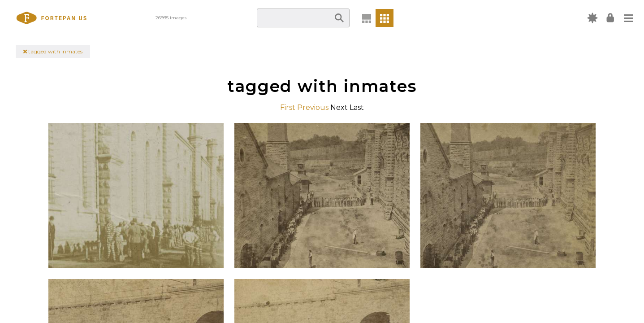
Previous (313, 107)
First (288, 107)
